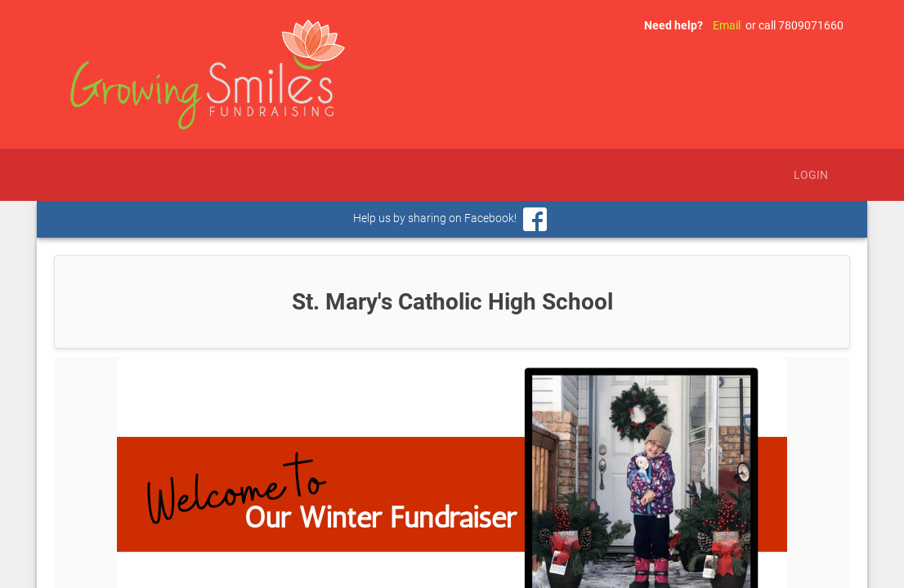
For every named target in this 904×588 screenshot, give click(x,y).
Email (727, 25)
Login (811, 175)
